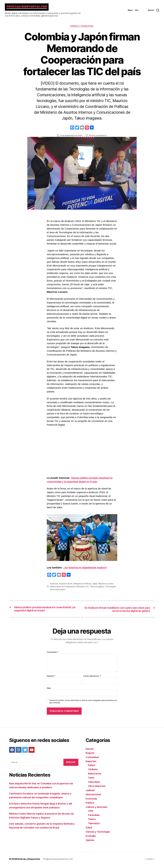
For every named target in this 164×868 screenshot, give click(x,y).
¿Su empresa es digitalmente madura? (87, 570)
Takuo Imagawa (98, 589)
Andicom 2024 (66, 586)
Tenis (91, 780)
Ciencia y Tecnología (82, 28)
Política (90, 805)
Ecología (91, 838)
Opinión (90, 842)
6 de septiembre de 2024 (71, 137)
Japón (96, 586)
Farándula (94, 817)
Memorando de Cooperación (63, 589)
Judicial (91, 792)
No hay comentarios (99, 137)
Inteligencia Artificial (83, 586)
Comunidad (93, 759)
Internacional (94, 797)
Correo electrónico (92, 678)
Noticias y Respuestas (29, 861)
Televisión (94, 826)
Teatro (92, 821)
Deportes (91, 763)
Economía (92, 801)
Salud (89, 830)
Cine (91, 813)
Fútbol (92, 767)
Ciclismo (93, 771)
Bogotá (90, 755)
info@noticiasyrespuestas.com (58, 861)
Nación (90, 751)
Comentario (53, 654)
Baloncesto (95, 776)
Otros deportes (97, 788)
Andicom (54, 586)
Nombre (51, 678)
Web (49, 690)
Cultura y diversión (97, 809)
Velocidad (94, 784)
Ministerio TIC (83, 589)
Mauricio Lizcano (107, 586)
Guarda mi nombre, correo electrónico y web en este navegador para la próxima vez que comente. (83, 704)
